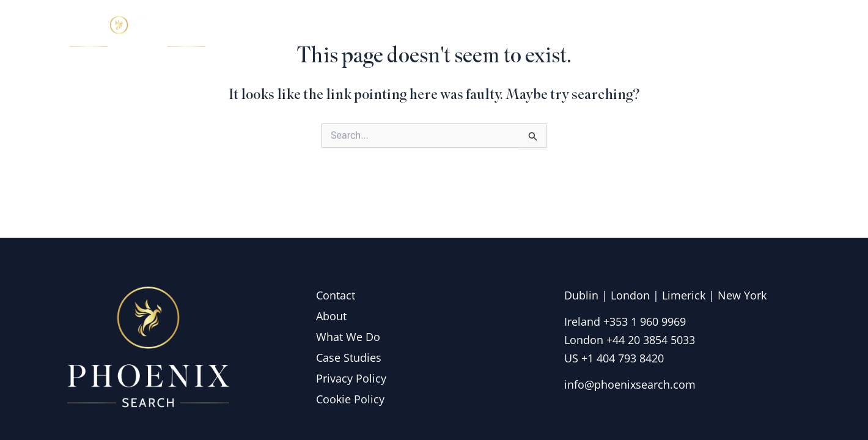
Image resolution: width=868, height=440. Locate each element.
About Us (527, 33)
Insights (699, 33)
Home (458, 33)
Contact (767, 33)
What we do (616, 33)
